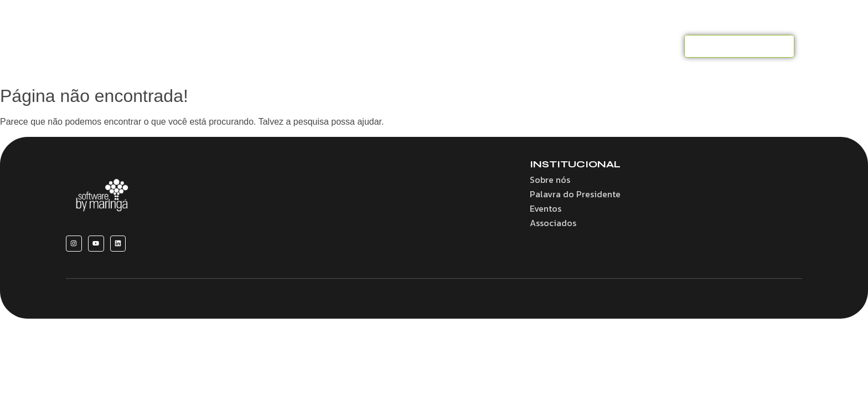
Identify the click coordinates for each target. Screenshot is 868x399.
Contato (654, 46)
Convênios (429, 46)
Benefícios (367, 46)
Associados (492, 46)
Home (255, 46)
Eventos (550, 46)
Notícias (601, 46)
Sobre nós (308, 46)
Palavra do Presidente (575, 194)
